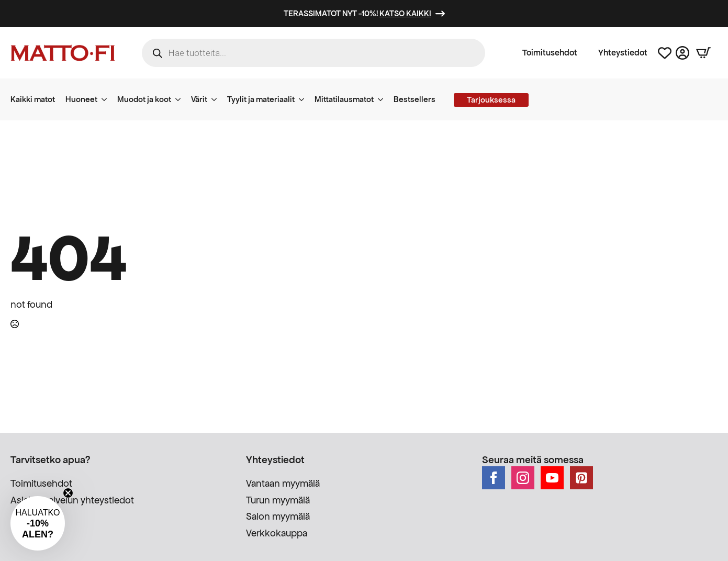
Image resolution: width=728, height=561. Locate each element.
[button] (38, 523)
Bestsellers (415, 99)
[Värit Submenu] (217, 99)
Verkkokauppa (277, 533)
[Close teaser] (68, 493)
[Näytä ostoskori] (703, 53)
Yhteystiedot (623, 53)
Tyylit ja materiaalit (261, 99)
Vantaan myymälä (283, 483)
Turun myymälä (278, 500)
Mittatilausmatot (344, 99)
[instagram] (523, 478)
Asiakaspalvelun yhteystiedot (72, 500)
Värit (199, 99)
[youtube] (552, 478)
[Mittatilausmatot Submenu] (384, 99)
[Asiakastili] (682, 53)
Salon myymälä (278, 516)
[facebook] (494, 478)
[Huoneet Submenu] (107, 99)
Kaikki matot (33, 99)
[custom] (581, 478)
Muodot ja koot (144, 99)
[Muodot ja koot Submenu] (181, 99)
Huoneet (81, 99)
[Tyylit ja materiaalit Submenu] (305, 99)
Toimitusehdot (550, 53)
